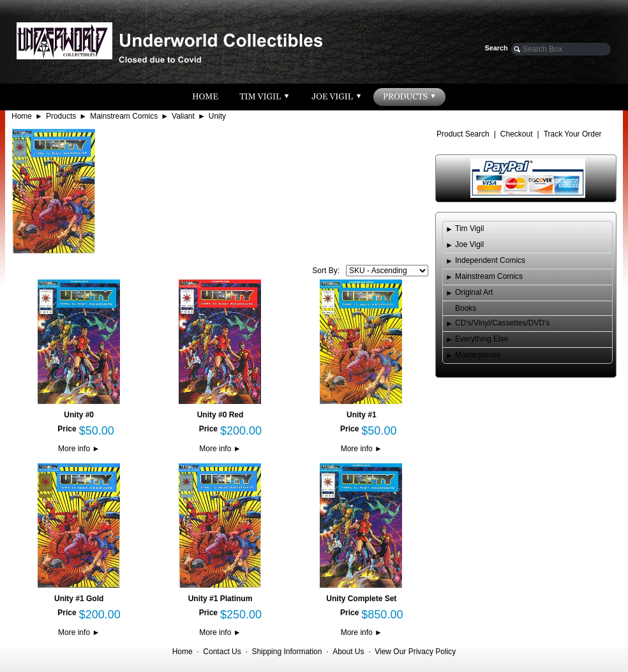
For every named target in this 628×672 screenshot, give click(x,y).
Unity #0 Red (221, 415)
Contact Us (222, 652)
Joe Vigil (469, 244)
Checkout (517, 134)
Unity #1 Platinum (221, 599)
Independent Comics (490, 260)
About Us (348, 652)
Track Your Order (573, 134)
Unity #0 (79, 415)
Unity (217, 116)
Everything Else (482, 339)
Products (61, 116)
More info (79, 449)
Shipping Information (287, 652)
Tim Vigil (469, 228)
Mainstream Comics (124, 116)
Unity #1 (362, 415)
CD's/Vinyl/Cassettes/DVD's (502, 323)
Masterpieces (478, 355)
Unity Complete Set (361, 599)
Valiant (183, 116)
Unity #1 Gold (79, 599)
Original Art (474, 292)
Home (22, 116)
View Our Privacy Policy (415, 652)
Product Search (463, 134)
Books (466, 308)
